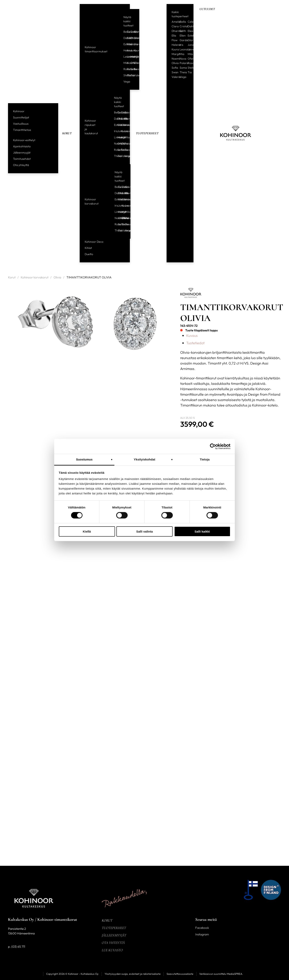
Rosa (124, 69)
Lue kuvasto (112, 950)
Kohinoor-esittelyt (24, 140)
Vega (124, 81)
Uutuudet (207, 9)
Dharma (131, 38)
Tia (131, 75)
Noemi (127, 63)
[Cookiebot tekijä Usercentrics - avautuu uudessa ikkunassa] (213, 446)
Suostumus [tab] (84, 459)
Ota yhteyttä (21, 165)
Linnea (127, 57)
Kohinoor (19, 111)
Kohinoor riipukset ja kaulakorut (91, 127)
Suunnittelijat (21, 117)
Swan (134, 69)
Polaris (127, 69)
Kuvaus (192, 336)
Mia (124, 63)
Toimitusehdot (22, 159)
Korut (67, 133)
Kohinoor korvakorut (92, 201)
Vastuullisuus (21, 124)
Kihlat (88, 248)
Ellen (134, 38)
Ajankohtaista (22, 146)
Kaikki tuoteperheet (180, 14)
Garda (134, 44)
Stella (124, 75)
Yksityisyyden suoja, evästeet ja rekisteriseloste (133, 974)
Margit (131, 57)
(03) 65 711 (18, 947)
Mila (134, 57)
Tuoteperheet (147, 133)
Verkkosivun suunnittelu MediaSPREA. (221, 974)
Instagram (202, 934)
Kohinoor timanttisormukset (96, 49)
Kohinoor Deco (94, 242)
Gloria (131, 44)
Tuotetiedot (195, 343)
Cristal (131, 32)
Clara (134, 32)
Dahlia (124, 38)
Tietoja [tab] (205, 459)
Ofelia (131, 63)
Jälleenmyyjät (22, 153)
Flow (127, 44)
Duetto (89, 254)
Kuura (134, 50)
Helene (124, 50)
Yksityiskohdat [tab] (144, 459)
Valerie (134, 75)
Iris (127, 50)
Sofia (131, 69)
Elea (190, 31)
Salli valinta (145, 531)
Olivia (134, 63)
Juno (131, 50)
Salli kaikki (202, 531)
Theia (127, 75)
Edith (127, 38)
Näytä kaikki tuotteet (128, 21)
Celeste (127, 32)
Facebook (202, 928)
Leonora (124, 57)
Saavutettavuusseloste (180, 974)
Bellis (124, 32)
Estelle (124, 44)
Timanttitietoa (22, 130)
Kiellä (87, 531)
